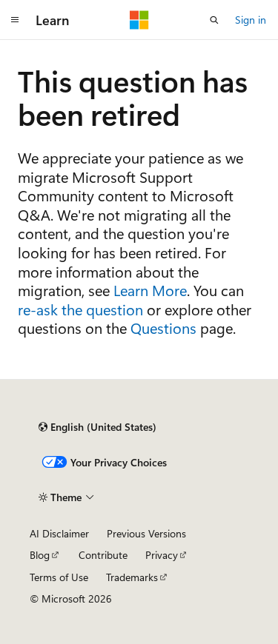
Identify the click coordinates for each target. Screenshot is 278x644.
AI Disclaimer (59, 533)
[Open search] (214, 20)
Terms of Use (59, 577)
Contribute (103, 555)
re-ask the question (80, 309)
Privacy (162, 555)
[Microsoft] (139, 20)
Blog (40, 555)
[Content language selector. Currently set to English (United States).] (97, 427)
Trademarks (132, 577)
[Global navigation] (15, 20)
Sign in (251, 20)
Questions (163, 328)
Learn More (150, 290)
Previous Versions (146, 533)
